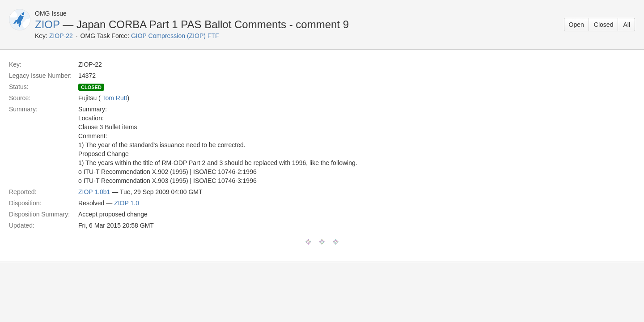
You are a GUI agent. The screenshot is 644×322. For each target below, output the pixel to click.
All (627, 25)
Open (576, 25)
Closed (604, 25)
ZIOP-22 (61, 36)
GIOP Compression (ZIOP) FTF (175, 36)
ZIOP (47, 24)
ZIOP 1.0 (127, 203)
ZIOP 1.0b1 (94, 192)
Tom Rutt (114, 98)
